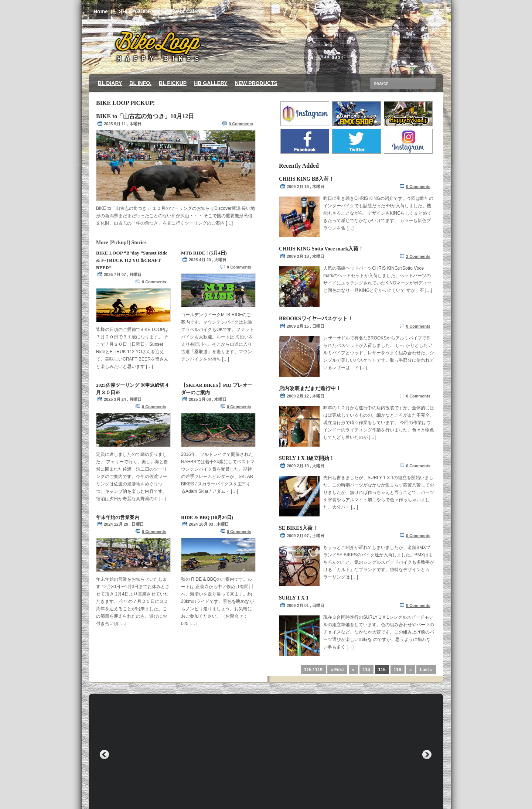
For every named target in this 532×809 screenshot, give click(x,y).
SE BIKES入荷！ (298, 528)
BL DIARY (110, 83)
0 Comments (241, 124)
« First (337, 670)
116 (398, 670)
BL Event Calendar (185, 11)
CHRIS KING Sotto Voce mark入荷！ (321, 249)
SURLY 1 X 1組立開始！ (307, 458)
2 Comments (418, 256)
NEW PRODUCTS (256, 83)
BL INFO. (140, 83)
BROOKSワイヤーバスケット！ (316, 319)
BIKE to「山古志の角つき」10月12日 (145, 116)
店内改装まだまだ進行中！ (310, 388)
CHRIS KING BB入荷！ (306, 179)
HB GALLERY (211, 83)
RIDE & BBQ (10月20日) (207, 517)
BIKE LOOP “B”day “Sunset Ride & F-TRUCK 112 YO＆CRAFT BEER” (132, 260)
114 (366, 670)
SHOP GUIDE (135, 11)
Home (101, 12)
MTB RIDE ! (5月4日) (204, 253)
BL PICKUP (173, 83)
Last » (426, 670)
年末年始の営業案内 (118, 517)
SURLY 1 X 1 (294, 598)
